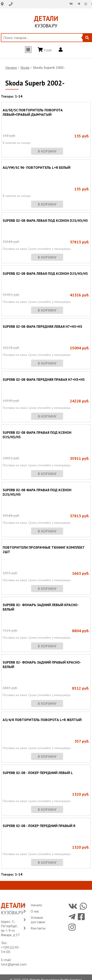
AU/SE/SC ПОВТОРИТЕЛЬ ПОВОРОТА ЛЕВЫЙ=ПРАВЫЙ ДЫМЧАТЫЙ (33, 112)
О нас (35, 911)
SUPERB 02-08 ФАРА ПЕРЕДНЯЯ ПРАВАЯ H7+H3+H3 (44, 379)
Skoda (25, 67)
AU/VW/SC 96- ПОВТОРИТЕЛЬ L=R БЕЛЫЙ (37, 167)
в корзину (47, 151)
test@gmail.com (14, 964)
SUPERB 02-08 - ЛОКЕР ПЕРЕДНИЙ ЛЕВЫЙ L (38, 773)
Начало (11, 67)
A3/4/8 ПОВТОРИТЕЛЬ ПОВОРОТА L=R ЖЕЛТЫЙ (42, 720)
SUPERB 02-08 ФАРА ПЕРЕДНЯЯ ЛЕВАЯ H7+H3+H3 (42, 326)
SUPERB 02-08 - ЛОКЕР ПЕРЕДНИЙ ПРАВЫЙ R (39, 826)
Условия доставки (38, 920)
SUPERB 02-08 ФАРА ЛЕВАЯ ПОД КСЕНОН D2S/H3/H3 (45, 220)
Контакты (38, 928)
